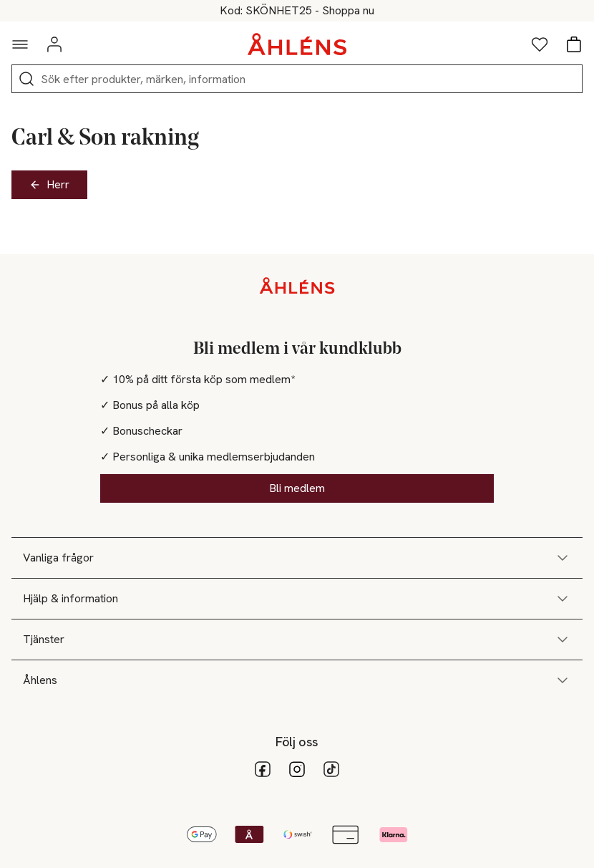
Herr (49, 184)
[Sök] (26, 79)
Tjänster (297, 640)
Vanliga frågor (297, 558)
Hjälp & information (297, 599)
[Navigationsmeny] (20, 44)
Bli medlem (297, 488)
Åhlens (297, 680)
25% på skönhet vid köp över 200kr (297, 11)
